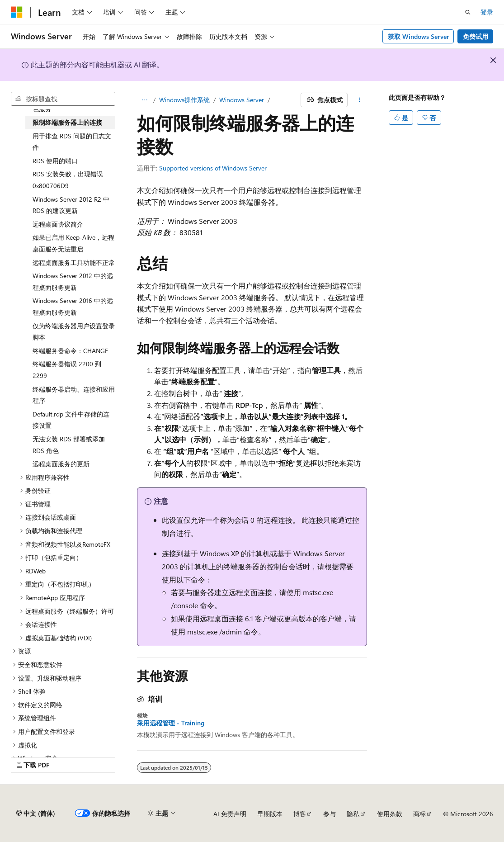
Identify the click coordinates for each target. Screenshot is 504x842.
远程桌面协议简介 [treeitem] (58, 224)
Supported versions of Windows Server (213, 168)
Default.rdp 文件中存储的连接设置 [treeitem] (71, 420)
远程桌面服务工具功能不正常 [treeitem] (74, 263)
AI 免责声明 (230, 814)
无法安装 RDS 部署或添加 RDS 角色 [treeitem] (69, 445)
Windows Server (242, 100)
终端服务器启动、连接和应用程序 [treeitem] (74, 395)
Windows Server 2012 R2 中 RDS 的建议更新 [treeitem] (71, 205)
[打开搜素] (468, 12)
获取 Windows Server (418, 36)
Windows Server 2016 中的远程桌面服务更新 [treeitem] (73, 306)
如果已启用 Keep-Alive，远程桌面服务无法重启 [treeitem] (73, 243)
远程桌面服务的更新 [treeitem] (61, 464)
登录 (487, 12)
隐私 (353, 814)
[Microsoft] (17, 12)
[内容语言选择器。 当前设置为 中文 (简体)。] (36, 814)
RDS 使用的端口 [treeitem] (55, 161)
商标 (419, 814)
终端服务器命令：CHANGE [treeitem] (70, 351)
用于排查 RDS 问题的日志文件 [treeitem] (72, 142)
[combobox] (63, 99)
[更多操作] (359, 100)
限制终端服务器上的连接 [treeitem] (67, 122)
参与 (330, 814)
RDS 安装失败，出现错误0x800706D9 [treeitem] (68, 180)
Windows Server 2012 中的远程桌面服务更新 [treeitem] (73, 281)
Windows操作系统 (184, 100)
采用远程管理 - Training (171, 723)
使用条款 (390, 814)
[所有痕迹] (145, 100)
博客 (300, 814)
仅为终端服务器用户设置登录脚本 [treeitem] (74, 332)
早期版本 (270, 814)
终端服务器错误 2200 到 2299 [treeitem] (67, 370)
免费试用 (476, 36)
